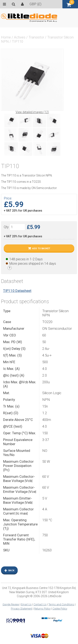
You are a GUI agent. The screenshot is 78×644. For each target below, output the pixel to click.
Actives (20, 37)
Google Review (11, 604)
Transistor (36, 37)
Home (6, 37)
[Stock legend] (10, 268)
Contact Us (40, 604)
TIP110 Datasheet (17, 291)
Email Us (26, 604)
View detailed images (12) (32, 112)
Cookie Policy (60, 609)
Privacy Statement (22, 609)
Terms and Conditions (61, 604)
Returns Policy (42, 609)
